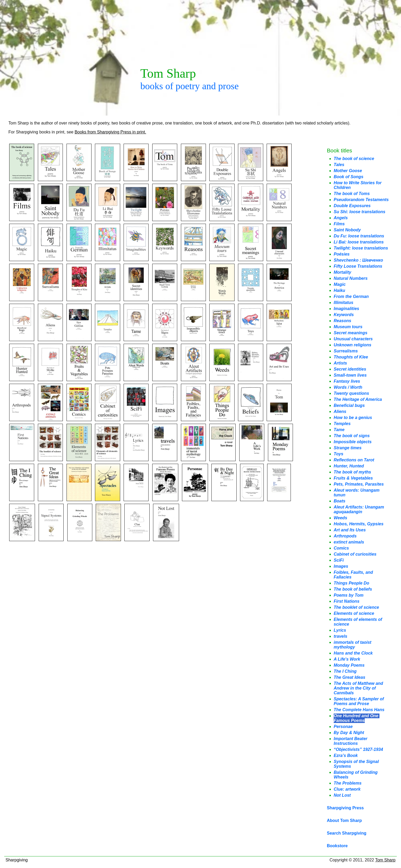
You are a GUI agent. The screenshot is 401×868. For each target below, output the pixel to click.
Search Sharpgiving (347, 833)
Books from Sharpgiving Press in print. (110, 132)
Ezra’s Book (346, 755)
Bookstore (337, 846)
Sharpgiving (17, 860)
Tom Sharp (385, 860)
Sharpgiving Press (345, 808)
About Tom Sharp (344, 820)
